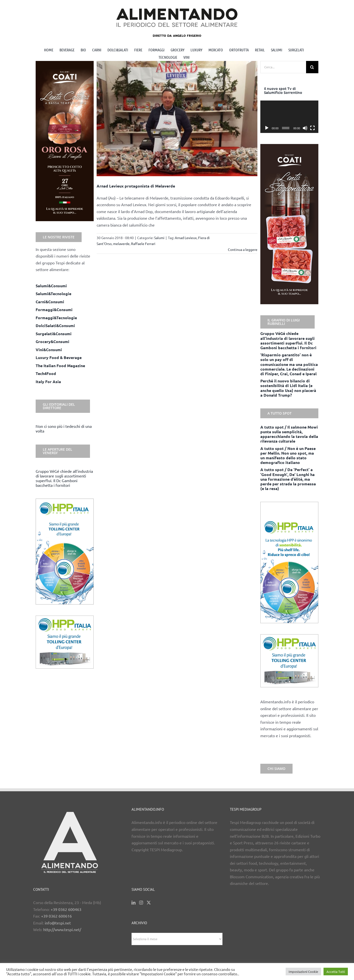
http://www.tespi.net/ (62, 929)
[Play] (267, 128)
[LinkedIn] (133, 903)
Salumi (159, 238)
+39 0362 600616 (56, 916)
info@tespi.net (58, 923)
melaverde (121, 244)
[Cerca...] (283, 67)
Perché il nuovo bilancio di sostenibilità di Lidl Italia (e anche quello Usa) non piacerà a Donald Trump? (288, 388)
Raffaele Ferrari (143, 244)
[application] (289, 117)
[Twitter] (149, 903)
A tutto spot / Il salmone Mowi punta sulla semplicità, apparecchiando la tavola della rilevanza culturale (289, 434)
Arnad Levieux (186, 238)
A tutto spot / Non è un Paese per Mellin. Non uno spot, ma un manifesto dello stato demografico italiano (288, 455)
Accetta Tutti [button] (336, 972)
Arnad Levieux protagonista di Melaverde (136, 186)
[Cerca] (312, 67)
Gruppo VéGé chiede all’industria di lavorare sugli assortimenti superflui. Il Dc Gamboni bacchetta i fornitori (64, 478)
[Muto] (305, 128)
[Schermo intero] (312, 128)
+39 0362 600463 (66, 909)
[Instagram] (141, 903)
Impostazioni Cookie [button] (303, 972)
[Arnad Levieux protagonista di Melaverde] (177, 119)
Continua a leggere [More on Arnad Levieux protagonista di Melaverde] (243, 249)
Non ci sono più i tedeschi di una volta (64, 428)
